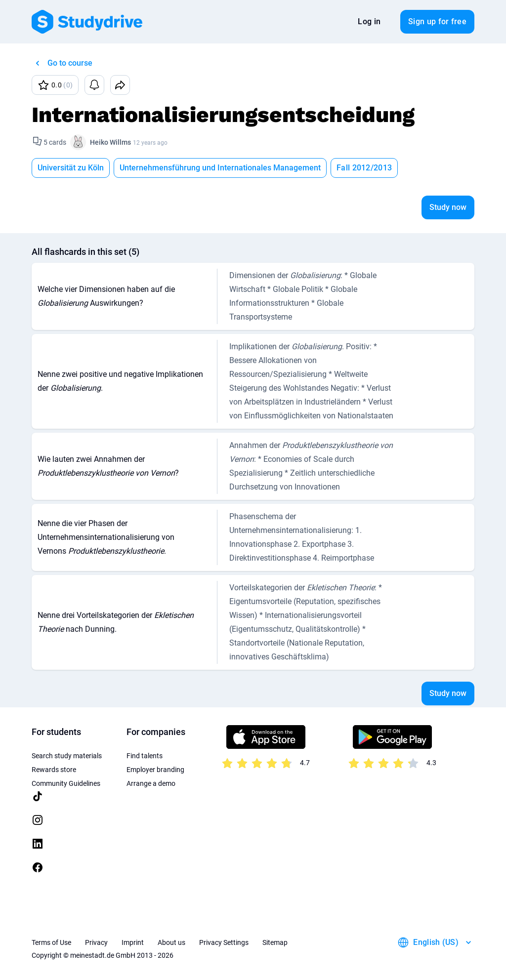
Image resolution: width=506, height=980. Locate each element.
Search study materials (67, 756)
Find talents (145, 756)
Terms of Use (51, 942)
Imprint (133, 942)
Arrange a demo (151, 783)
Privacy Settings (224, 942)
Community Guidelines (66, 783)
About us (171, 942)
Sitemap (275, 942)
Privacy (96, 942)
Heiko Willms (110, 142)
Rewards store (54, 770)
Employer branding (155, 770)
